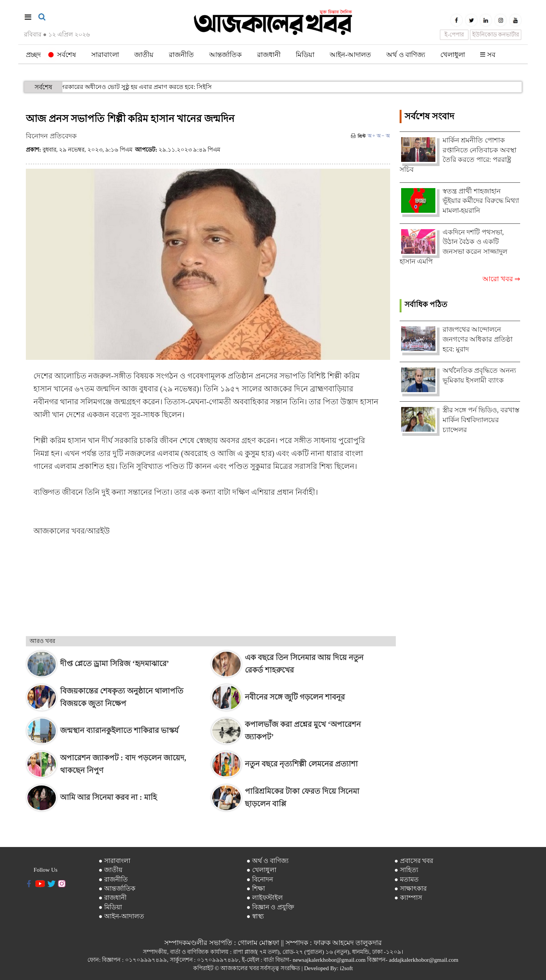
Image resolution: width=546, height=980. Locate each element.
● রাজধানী (113, 898)
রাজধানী (269, 55)
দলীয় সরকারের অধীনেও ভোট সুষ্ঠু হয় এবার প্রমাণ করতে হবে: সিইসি (97, 87)
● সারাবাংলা (114, 861)
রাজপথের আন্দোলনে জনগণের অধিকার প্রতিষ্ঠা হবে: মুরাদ (478, 339)
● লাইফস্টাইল (265, 898)
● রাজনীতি (113, 879)
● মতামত (406, 879)
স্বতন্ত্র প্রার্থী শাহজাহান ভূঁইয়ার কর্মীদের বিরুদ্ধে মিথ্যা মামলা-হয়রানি (481, 201)
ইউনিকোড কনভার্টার (496, 35)
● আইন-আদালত (121, 916)
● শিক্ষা (256, 889)
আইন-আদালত (350, 55)
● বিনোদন (260, 879)
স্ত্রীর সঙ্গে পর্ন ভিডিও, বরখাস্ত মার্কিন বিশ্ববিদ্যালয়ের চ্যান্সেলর (481, 420)
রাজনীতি (181, 55)
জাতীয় (144, 55)
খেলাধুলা (453, 55)
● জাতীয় (110, 870)
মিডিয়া (305, 55)
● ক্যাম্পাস (408, 898)
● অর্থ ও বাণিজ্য (267, 861)
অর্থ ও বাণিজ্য (406, 55)
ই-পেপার (454, 35)
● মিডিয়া (110, 907)
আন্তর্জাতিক (225, 55)
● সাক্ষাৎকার (410, 889)
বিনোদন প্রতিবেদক (51, 136)
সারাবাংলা (105, 55)
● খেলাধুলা (261, 870)
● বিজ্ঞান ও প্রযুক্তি (270, 907)
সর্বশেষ (62, 55)
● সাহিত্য (406, 870)
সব (488, 55)
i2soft (346, 968)
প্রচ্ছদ (33, 55)
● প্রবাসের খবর (414, 861)
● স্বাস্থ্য (255, 916)
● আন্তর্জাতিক (117, 889)
